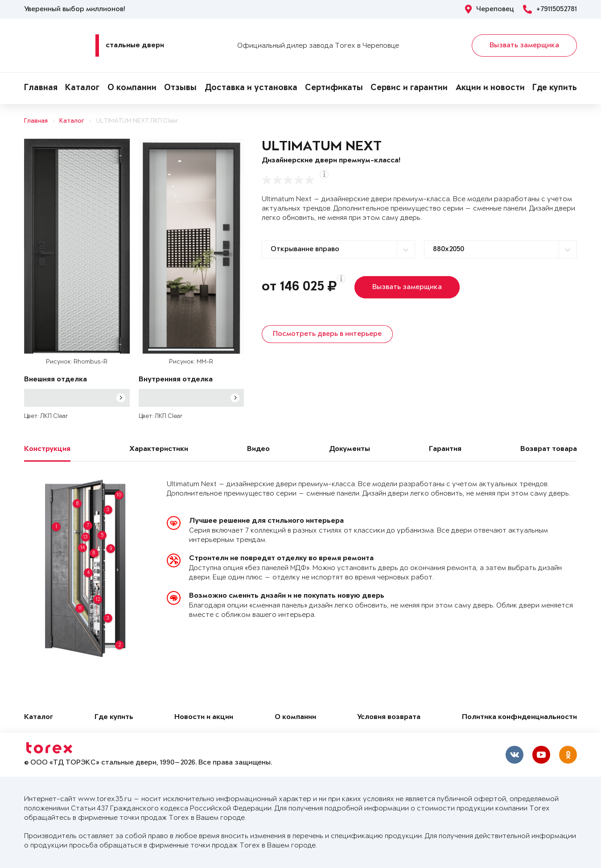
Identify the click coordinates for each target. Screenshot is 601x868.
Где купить (555, 88)
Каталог (82, 88)
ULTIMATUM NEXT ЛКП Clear (137, 121)
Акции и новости (490, 88)
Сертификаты (334, 88)
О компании (132, 88)
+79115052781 (550, 9)
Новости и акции (204, 717)
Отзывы (180, 88)
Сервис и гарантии (409, 88)
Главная (41, 88)
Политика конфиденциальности (519, 717)
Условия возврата (389, 717)
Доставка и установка (251, 88)
